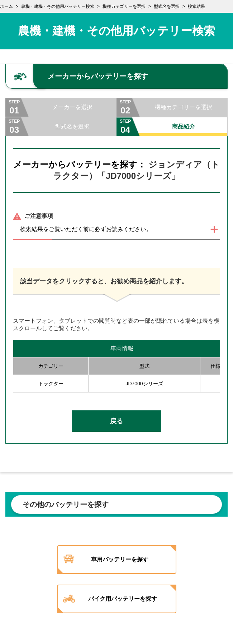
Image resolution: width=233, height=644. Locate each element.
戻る (116, 421)
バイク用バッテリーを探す (123, 599)
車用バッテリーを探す (120, 559)
